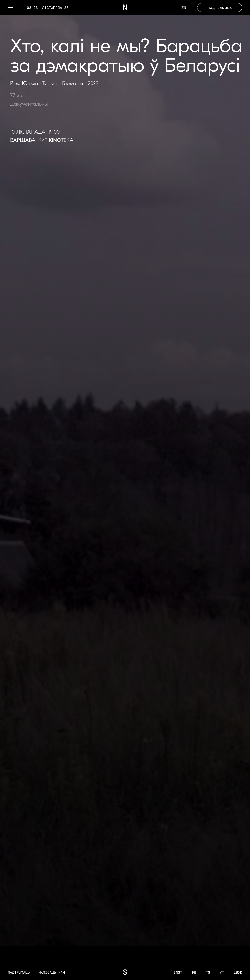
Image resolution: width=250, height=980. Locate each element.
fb (194, 972)
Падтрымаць (19, 972)
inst (178, 972)
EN (184, 8)
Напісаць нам (52, 972)
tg (208, 972)
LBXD (238, 972)
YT (222, 972)
